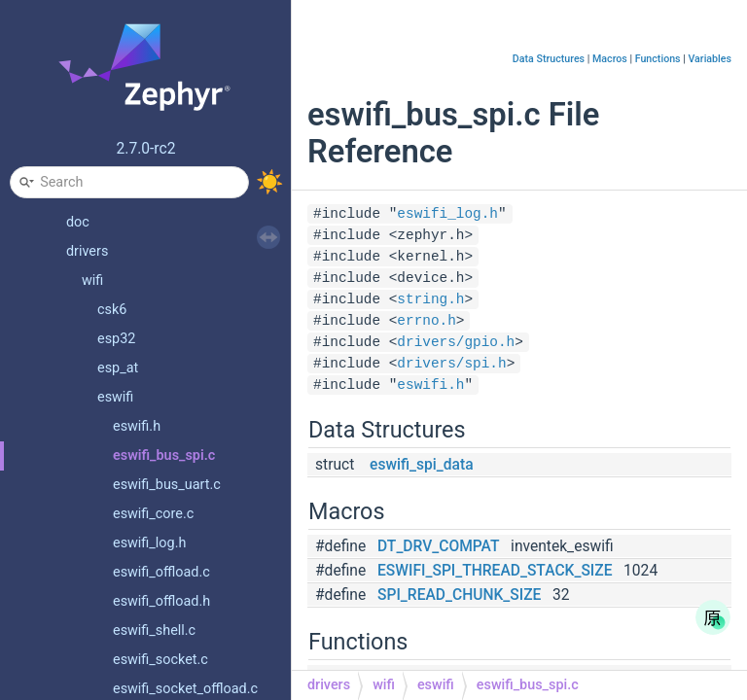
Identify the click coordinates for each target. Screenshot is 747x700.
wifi (92, 280)
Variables (710, 59)
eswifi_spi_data (422, 465)
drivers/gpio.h (456, 342)
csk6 (112, 310)
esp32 (116, 339)
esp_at (118, 368)
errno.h (426, 321)
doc (78, 222)
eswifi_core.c (153, 514)
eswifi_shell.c (154, 630)
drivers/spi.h (451, 364)
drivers (87, 251)
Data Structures (549, 59)
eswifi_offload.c (161, 572)
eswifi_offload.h (161, 601)
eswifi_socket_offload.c (185, 689)
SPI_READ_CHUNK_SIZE (459, 595)
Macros (610, 59)
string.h (430, 299)
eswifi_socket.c (160, 660)
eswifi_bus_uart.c (167, 485)
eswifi (115, 397)
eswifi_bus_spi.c (164, 455)
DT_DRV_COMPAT (438, 546)
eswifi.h (137, 426)
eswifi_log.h (149, 543)
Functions (658, 59)
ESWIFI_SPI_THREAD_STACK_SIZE (495, 571)
